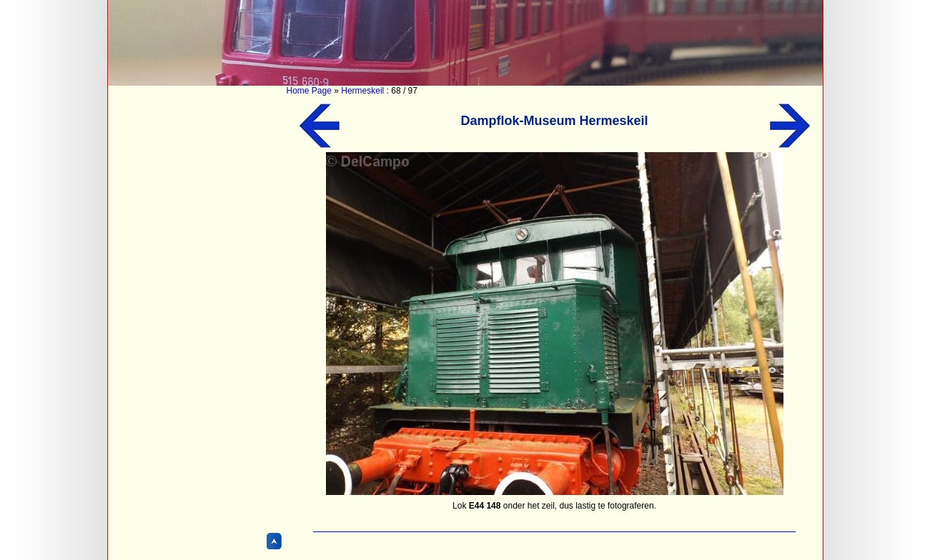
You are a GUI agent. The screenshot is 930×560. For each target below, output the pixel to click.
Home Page (309, 91)
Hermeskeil (362, 91)
